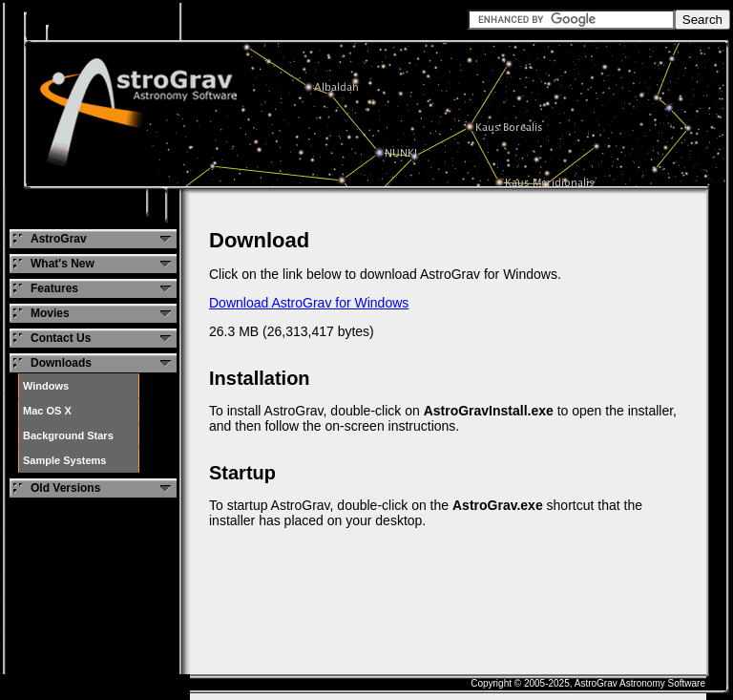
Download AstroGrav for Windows (309, 303)
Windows (46, 386)
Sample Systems (64, 460)
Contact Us (61, 338)
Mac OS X (47, 411)
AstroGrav (59, 239)
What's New (63, 264)
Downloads (61, 363)
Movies (50, 313)
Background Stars (68, 435)
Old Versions (65, 488)
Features (54, 288)
